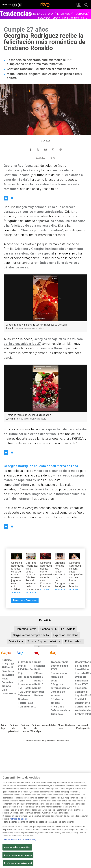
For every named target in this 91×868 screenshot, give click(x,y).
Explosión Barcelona (66, 635)
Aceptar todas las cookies (17, 847)
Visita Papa (16, 641)
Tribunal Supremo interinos (44, 641)
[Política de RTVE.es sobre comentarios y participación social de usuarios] (83, 727)
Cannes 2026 (49, 629)
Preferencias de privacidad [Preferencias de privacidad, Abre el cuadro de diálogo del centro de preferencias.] (18, 863)
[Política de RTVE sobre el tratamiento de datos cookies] (25, 728)
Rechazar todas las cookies (18, 855)
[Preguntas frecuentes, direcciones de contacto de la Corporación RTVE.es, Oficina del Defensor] (70, 725)
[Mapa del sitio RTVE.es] (61, 727)
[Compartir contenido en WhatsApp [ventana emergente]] (53, 149)
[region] (45, 820)
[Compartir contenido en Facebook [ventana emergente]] (31, 149)
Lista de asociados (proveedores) (19, 839)
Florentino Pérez (26, 629)
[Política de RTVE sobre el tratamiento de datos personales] (14, 728)
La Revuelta (68, 629)
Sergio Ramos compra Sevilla (31, 635)
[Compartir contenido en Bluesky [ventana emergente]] (45, 149)
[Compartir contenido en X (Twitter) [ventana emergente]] (38, 149)
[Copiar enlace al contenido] (60, 149)
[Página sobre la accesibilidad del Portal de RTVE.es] (49, 725)
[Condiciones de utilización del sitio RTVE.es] (4, 727)
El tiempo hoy (73, 641)
